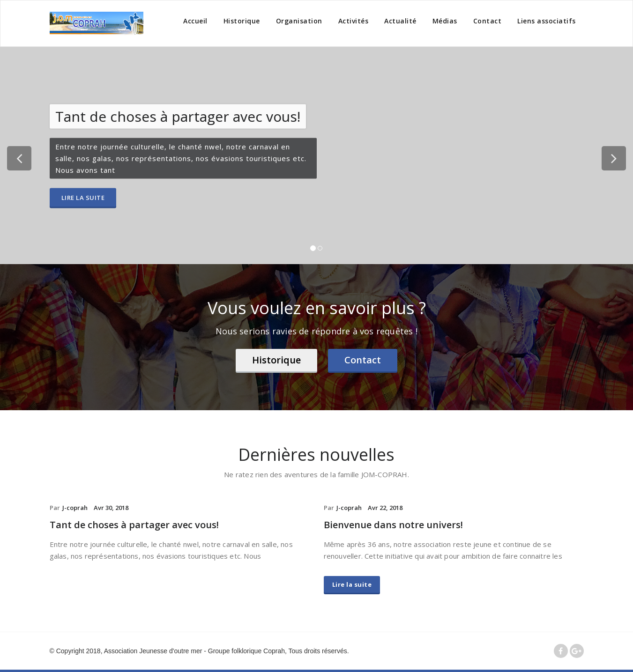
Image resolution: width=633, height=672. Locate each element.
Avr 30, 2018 (111, 508)
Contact (488, 21)
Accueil (195, 21)
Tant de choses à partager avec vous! (134, 525)
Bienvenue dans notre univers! (393, 525)
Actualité (400, 21)
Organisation (299, 21)
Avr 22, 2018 (385, 508)
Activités (354, 21)
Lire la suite (83, 198)
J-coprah (75, 508)
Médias (445, 21)
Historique (242, 21)
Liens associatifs (547, 21)
